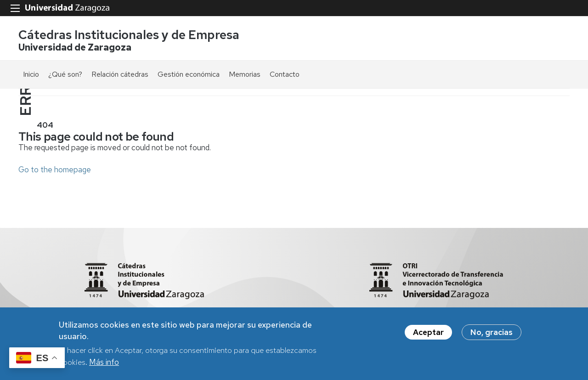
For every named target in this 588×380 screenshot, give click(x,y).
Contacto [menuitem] (285, 74)
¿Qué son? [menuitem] (65, 74)
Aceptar (428, 334)
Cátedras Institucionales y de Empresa (129, 35)
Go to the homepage (55, 170)
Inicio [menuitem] (31, 74)
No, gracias (492, 334)
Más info (104, 363)
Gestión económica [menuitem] (189, 74)
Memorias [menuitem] (245, 74)
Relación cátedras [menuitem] (120, 74)
